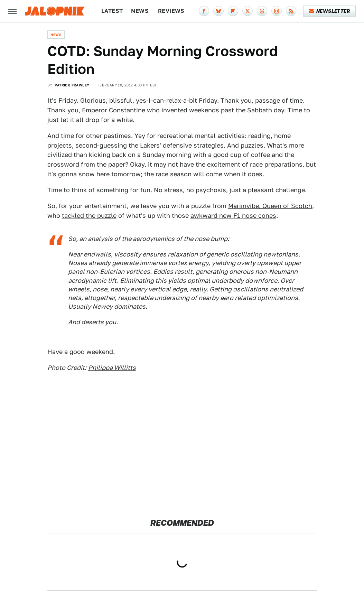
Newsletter (330, 11)
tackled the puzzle (89, 216)
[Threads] (262, 11)
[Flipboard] (233, 11)
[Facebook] (204, 11)
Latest (112, 11)
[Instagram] (277, 11)
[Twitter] (248, 11)
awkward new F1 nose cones (233, 216)
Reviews (171, 11)
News (140, 11)
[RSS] (291, 11)
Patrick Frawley (72, 85)
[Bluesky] (218, 11)
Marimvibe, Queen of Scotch (270, 206)
